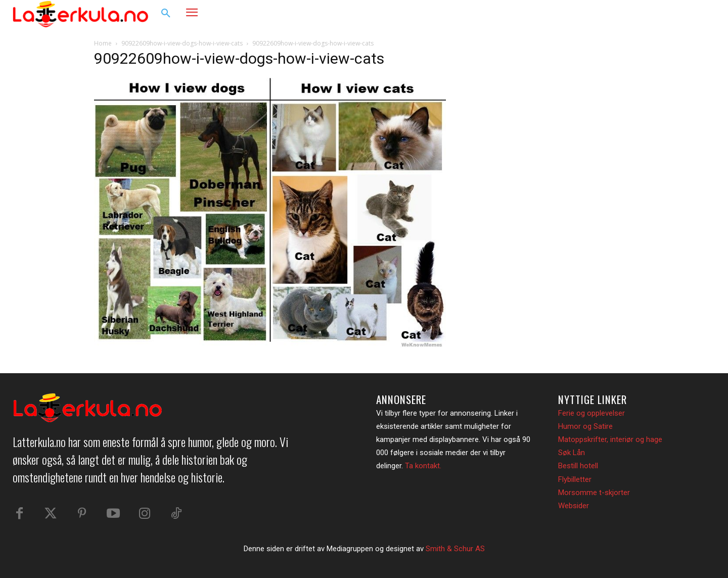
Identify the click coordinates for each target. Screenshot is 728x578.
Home (103, 43)
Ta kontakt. (423, 466)
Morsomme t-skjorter (594, 493)
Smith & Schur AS (455, 549)
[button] (166, 14)
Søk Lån (572, 453)
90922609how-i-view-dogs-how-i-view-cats (182, 43)
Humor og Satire (585, 426)
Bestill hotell (578, 466)
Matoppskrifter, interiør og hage (610, 439)
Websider (574, 506)
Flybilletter (575, 479)
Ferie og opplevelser (591, 413)
